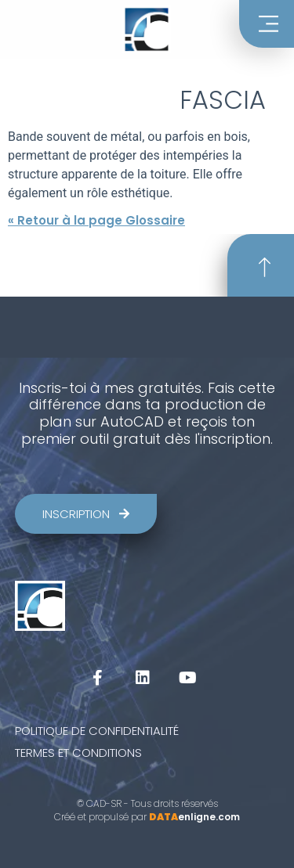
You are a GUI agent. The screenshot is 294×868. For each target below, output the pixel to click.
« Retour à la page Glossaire (96, 220)
